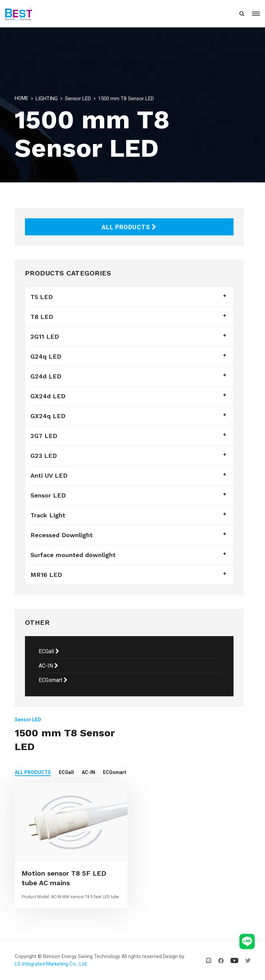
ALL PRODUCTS (129, 227)
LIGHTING (47, 99)
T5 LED (42, 297)
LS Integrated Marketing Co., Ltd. (51, 964)
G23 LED (44, 456)
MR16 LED (46, 575)
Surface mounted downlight (73, 555)
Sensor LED (78, 99)
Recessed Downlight (62, 535)
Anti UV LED (49, 475)
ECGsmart (53, 680)
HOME (22, 98)
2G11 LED (45, 337)
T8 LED (42, 317)
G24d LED (46, 376)
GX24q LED (48, 416)
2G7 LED (44, 436)
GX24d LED (48, 396)
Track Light (48, 515)
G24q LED (46, 356)
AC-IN (48, 666)
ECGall (49, 651)
